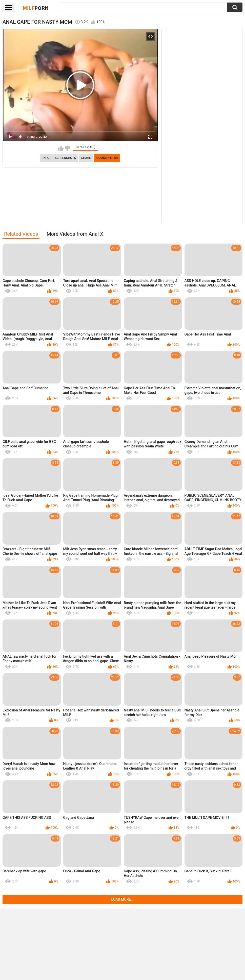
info (46, 158)
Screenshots (65, 158)
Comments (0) (107, 158)
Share (86, 158)
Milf (36, 8)
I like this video (61, 148)
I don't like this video (67, 148)
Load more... (123, 899)
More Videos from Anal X (75, 234)
